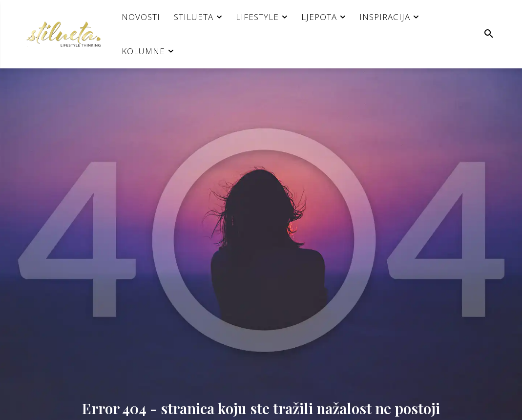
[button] (489, 34)
